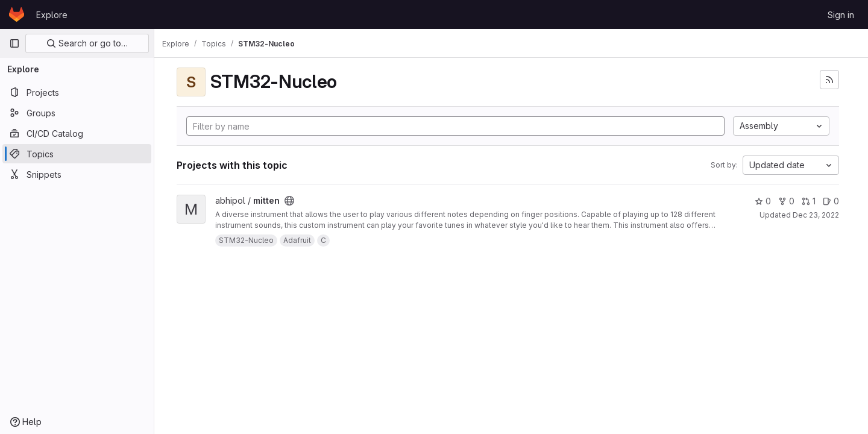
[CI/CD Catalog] (77, 133)
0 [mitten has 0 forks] (786, 201)
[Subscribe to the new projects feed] (829, 80)
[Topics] (77, 154)
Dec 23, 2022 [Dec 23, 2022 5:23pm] (816, 215)
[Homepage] (17, 14)
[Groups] (77, 113)
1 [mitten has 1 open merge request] (809, 201)
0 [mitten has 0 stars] (763, 201)
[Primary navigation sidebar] (14, 43)
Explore (52, 15)
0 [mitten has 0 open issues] (831, 201)
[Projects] (77, 92)
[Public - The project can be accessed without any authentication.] (296, 201)
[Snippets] (77, 174)
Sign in (841, 15)
